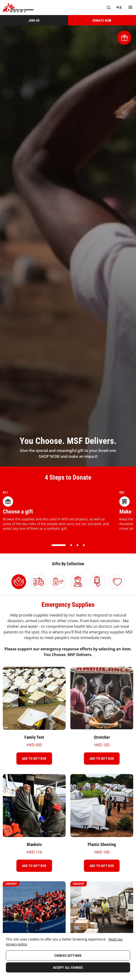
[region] (68, 956)
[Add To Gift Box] (34, 759)
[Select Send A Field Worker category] (78, 582)
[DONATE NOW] (102, 20)
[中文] (119, 8)
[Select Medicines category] (58, 582)
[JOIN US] (34, 20)
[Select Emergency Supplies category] (19, 582)
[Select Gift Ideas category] (117, 582)
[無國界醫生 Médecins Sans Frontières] (18, 8)
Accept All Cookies (68, 968)
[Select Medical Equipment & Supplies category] (98, 582)
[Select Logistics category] (38, 582)
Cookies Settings (68, 956)
